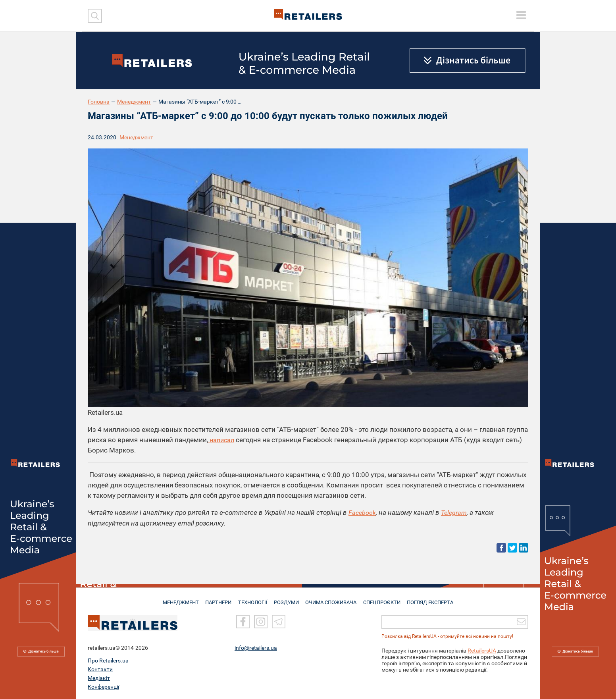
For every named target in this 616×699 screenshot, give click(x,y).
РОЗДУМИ (287, 599)
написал (222, 440)
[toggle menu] (521, 15)
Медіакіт (99, 678)
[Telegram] (279, 622)
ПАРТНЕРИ (217, 599)
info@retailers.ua (256, 648)
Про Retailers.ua (108, 660)
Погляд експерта (433, 599)
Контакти (100, 669)
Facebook (363, 512)
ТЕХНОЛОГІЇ (253, 599)
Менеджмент (134, 102)
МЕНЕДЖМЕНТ (178, 599)
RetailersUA (482, 651)
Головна (99, 102)
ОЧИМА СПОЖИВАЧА (332, 599)
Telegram (456, 512)
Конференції (103, 687)
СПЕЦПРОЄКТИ (383, 599)
